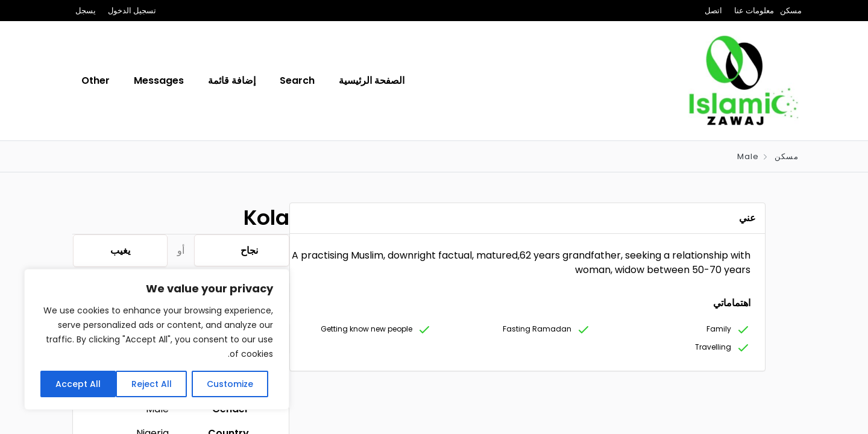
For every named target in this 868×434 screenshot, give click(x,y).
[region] (157, 339)
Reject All (152, 384)
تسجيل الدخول (132, 11)
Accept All (78, 384)
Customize (230, 384)
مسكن (791, 11)
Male (748, 156)
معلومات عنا (754, 11)
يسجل (86, 11)
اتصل (713, 11)
